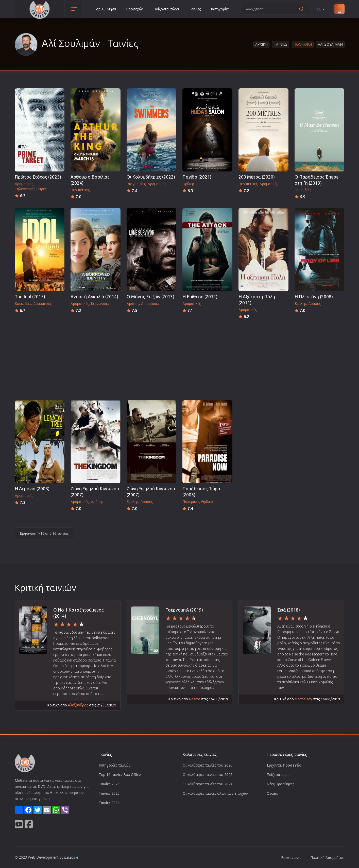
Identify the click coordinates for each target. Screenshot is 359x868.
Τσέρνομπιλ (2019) (184, 610)
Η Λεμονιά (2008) (32, 489)
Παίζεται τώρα (278, 775)
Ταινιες (281, 44)
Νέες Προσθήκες (280, 784)
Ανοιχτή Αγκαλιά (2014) (94, 297)
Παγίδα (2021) (197, 177)
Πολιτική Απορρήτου (327, 857)
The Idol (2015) (30, 297)
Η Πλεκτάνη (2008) (314, 297)
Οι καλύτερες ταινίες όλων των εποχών (215, 793)
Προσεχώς (135, 9)
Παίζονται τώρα (166, 9)
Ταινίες (195, 9)
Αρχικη (261, 44)
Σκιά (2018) (289, 610)
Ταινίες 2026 (109, 784)
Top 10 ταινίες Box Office (120, 775)
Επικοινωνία (291, 857)
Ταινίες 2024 (109, 803)
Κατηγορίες (220, 9)
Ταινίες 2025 (109, 793)
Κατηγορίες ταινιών (115, 765)
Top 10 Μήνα (105, 9)
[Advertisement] (180, 358)
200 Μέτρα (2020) (257, 177)
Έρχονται (284, 765)
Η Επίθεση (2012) (200, 297)
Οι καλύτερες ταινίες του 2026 (208, 765)
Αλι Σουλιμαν (330, 44)
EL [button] (321, 9)
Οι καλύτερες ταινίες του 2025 (208, 775)
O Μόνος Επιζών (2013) (150, 297)
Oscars (272, 793)
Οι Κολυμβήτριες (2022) (151, 177)
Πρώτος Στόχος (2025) (38, 177)
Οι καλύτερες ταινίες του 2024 (208, 784)
